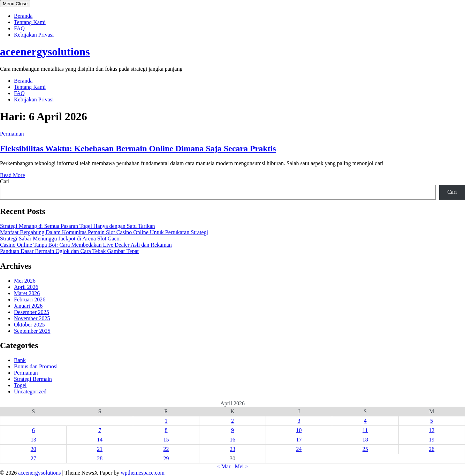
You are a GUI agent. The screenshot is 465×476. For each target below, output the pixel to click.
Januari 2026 (28, 306)
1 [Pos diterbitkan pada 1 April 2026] (166, 421)
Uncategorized (30, 391)
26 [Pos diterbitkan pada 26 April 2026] (432, 449)
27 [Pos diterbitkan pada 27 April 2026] (33, 458)
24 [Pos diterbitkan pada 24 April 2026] (299, 449)
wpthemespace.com (143, 473)
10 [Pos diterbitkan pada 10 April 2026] (299, 430)
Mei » (241, 466)
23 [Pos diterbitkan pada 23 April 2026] (232, 449)
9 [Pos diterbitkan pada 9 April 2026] (232, 430)
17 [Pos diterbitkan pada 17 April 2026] (299, 440)
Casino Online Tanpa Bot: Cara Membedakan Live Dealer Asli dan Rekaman (86, 245)
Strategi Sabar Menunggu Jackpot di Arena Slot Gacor (61, 239)
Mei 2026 (25, 281)
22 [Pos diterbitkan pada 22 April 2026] (166, 449)
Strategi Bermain (33, 379)
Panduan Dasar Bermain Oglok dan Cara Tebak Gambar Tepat (69, 251)
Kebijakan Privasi (34, 35)
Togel (20, 385)
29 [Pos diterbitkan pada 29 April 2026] (166, 458)
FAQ (19, 28)
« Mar (224, 466)
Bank (20, 360)
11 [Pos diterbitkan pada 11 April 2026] (365, 430)
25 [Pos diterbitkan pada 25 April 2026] (365, 449)
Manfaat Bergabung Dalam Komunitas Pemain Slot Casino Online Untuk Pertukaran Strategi (104, 232)
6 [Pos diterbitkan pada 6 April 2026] (33, 430)
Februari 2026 (30, 300)
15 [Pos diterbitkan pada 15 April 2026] (166, 440)
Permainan (12, 134)
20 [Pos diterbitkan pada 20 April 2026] (33, 449)
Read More (13, 175)
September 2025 (32, 331)
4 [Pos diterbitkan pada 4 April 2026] (365, 421)
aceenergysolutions (45, 52)
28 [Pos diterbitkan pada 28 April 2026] (100, 458)
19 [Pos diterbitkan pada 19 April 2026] (432, 440)
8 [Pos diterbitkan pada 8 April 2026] (166, 430)
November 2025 (32, 318)
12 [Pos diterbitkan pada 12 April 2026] (432, 430)
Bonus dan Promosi (36, 366)
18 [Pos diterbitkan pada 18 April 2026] (365, 440)
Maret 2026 (27, 293)
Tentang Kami (30, 22)
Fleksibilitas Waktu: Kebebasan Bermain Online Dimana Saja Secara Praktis (138, 148)
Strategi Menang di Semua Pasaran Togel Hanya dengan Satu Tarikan (78, 226)
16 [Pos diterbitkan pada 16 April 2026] (232, 440)
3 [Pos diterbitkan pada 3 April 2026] (299, 421)
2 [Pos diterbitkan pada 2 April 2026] (232, 421)
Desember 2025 (32, 312)
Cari (5, 181)
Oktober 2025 (29, 325)
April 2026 (26, 287)
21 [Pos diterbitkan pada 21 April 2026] (100, 449)
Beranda (23, 16)
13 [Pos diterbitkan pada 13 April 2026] (33, 440)
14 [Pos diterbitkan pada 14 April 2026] (100, 440)
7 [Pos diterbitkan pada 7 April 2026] (100, 430)
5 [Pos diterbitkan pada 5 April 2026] (432, 421)
